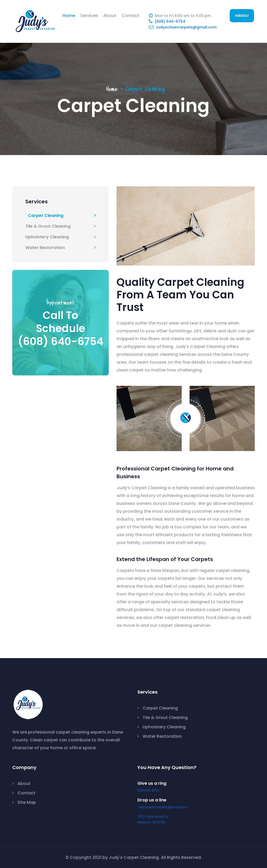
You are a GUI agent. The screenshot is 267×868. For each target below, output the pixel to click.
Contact (131, 16)
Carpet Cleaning (46, 215)
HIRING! (242, 16)
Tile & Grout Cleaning (48, 226)
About (110, 16)
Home (69, 16)
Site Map (27, 802)
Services (89, 16)
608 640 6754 (148, 790)
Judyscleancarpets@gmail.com (186, 27)
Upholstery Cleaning (47, 237)
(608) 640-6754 (170, 21)
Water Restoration (45, 248)
